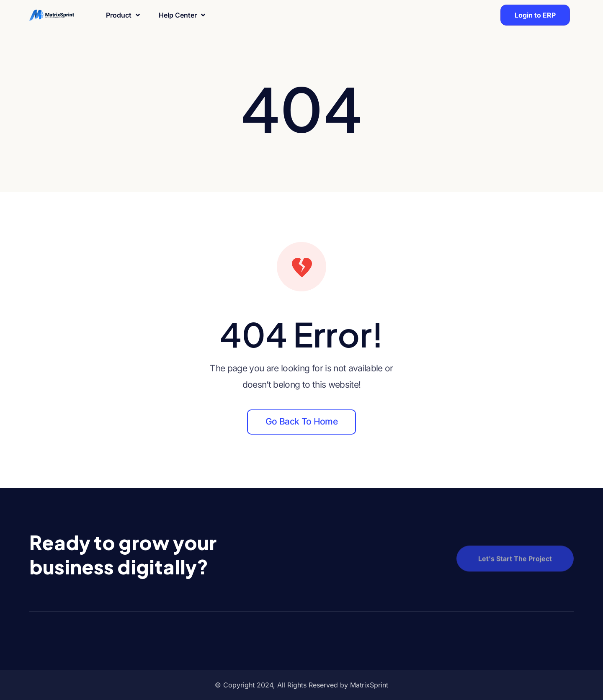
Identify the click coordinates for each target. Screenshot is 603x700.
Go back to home (301, 421)
